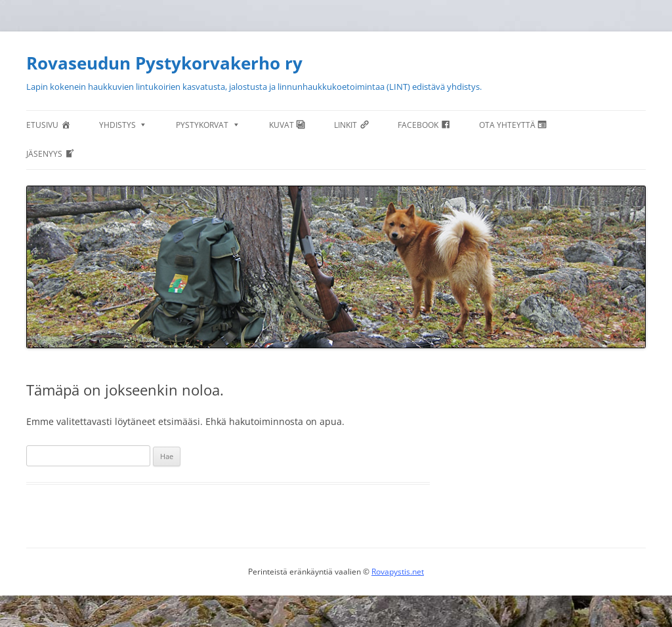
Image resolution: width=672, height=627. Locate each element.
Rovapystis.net (398, 572)
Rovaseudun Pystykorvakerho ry (164, 63)
